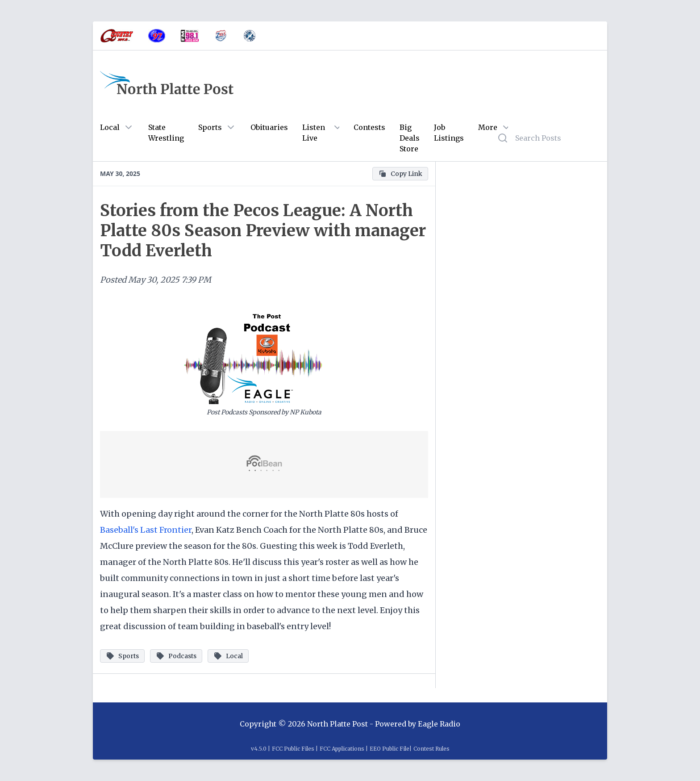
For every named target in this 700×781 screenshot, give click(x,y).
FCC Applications (342, 749)
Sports (210, 127)
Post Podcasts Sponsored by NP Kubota (264, 412)
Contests (369, 127)
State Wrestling (166, 133)
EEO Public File (390, 749)
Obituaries (269, 127)
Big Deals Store (410, 138)
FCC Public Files (293, 749)
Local (110, 127)
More (488, 127)
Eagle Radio (439, 724)
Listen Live (314, 133)
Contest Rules (431, 749)
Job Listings (449, 133)
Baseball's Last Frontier (146, 530)
